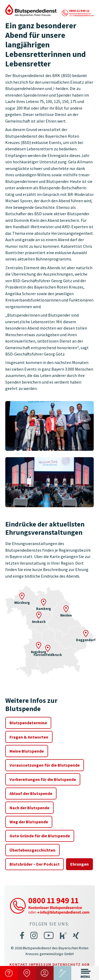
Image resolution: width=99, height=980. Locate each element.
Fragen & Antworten (29, 737)
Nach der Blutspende (29, 808)
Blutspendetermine (28, 723)
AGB (86, 964)
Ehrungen (79, 864)
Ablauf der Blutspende (31, 793)
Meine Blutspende (27, 751)
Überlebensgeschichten (32, 850)
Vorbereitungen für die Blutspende (43, 779)
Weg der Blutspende (29, 822)
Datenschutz (67, 964)
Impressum (40, 964)
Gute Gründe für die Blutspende (40, 836)
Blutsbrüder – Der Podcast (35, 864)
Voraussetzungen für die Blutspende (45, 765)
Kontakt (19, 964)
